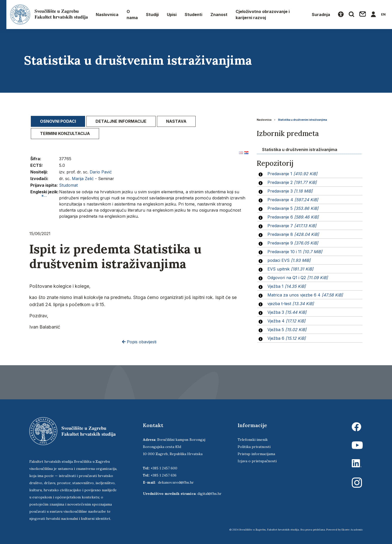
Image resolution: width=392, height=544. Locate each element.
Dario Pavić (101, 172)
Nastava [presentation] (176, 121)
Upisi (172, 15)
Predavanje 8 (293, 234)
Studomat (68, 185)
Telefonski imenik (253, 440)
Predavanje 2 (292, 182)
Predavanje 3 (290, 191)
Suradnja (321, 15)
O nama (132, 15)
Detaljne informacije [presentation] (121, 121)
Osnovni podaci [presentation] (58, 121)
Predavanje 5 (293, 208)
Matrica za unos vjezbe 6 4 (305, 295)
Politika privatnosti (254, 447)
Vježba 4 (286, 321)
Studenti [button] (193, 15)
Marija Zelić (83, 179)
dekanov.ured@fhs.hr (176, 482)
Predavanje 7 (292, 226)
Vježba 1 (287, 286)
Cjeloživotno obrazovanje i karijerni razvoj (263, 15)
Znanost (219, 15)
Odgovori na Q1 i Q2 (298, 278)
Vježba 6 (287, 338)
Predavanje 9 (293, 243)
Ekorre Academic (352, 530)
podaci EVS (289, 260)
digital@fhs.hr (209, 494)
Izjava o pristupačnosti (257, 461)
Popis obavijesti (139, 342)
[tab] (58, 121)
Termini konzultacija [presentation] (65, 133)
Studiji (152, 15)
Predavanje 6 (293, 217)
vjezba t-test (291, 304)
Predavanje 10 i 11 (295, 252)
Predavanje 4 (293, 200)
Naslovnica (107, 15)
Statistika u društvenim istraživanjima (302, 120)
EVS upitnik (290, 269)
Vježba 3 (287, 312)
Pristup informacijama (256, 454)
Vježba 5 (287, 330)
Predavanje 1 (292, 174)
